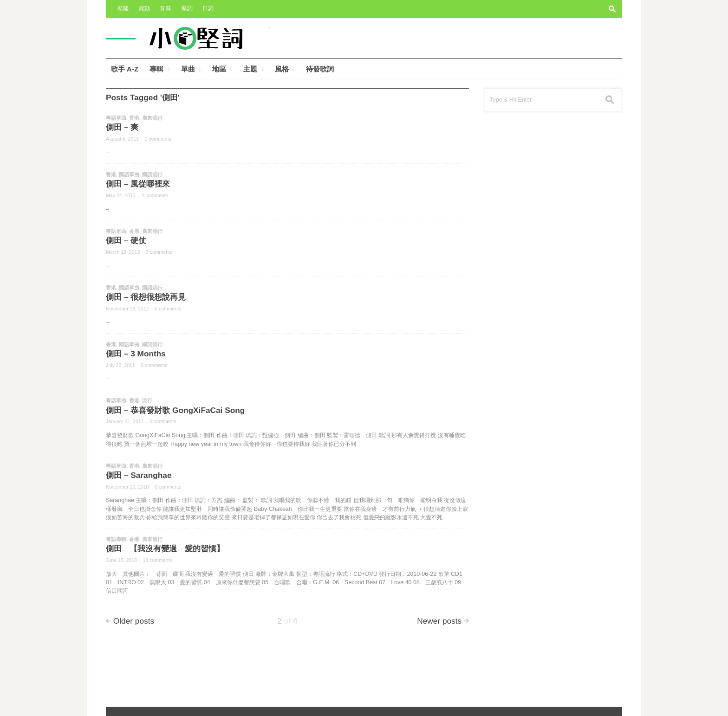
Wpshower (602, 703)
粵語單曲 (116, 118)
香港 (134, 118)
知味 (166, 8)
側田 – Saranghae (139, 475)
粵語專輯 (116, 539)
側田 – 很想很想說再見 (146, 297)
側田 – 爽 (122, 127)
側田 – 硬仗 (126, 240)
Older (134, 621)
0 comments (158, 139)
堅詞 (187, 8)
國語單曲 (129, 174)
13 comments (157, 560)
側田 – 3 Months (136, 354)
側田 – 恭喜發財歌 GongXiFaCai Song (175, 410)
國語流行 (152, 174)
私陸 (123, 8)
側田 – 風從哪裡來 (138, 184)
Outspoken (547, 703)
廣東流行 (152, 118)
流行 (147, 400)
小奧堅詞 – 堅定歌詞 (138, 703)
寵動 (144, 8)
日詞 (208, 8)
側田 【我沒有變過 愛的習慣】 (165, 548)
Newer (439, 621)
